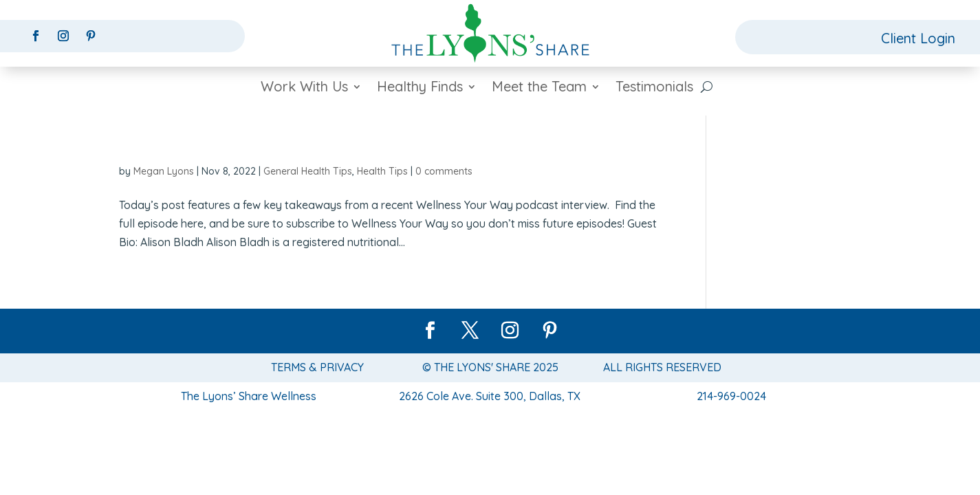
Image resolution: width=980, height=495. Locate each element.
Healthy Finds (420, 88)
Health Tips (382, 171)
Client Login (918, 38)
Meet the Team (539, 88)
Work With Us (304, 88)
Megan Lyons (164, 171)
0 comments (444, 171)
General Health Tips (308, 171)
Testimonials (654, 88)
